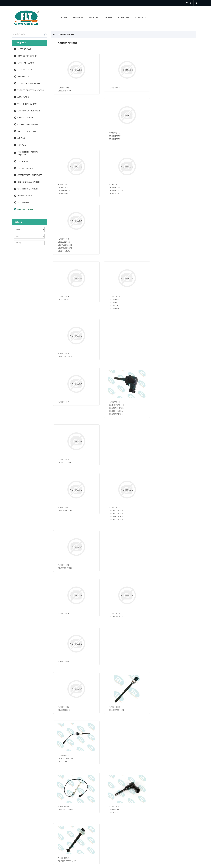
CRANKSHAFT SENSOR (27, 56)
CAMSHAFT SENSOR (26, 63)
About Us (95, 829)
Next (137, 801)
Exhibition (95, 835)
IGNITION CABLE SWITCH (29, 182)
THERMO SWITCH (25, 168)
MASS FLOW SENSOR (27, 131)
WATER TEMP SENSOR (27, 104)
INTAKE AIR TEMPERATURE (29, 83)
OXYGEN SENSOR (25, 118)
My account (18, 829)
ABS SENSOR (23, 97)
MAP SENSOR (23, 76)
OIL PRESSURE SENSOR (28, 124)
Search (94, 845)
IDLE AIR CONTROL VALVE (29, 111)
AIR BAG (21, 138)
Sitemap (55, 835)
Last (144, 801)
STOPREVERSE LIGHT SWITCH (30, 175)
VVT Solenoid (23, 161)
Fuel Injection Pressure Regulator (28, 153)
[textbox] (29, 34)
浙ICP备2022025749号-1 (105, 866)
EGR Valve (22, 145)
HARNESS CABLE (25, 196)
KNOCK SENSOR (25, 70)
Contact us (56, 840)
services (16, 835)
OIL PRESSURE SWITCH (28, 189)
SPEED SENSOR (24, 49)
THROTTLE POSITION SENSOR (31, 90)
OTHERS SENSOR (25, 209)
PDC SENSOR (23, 202)
